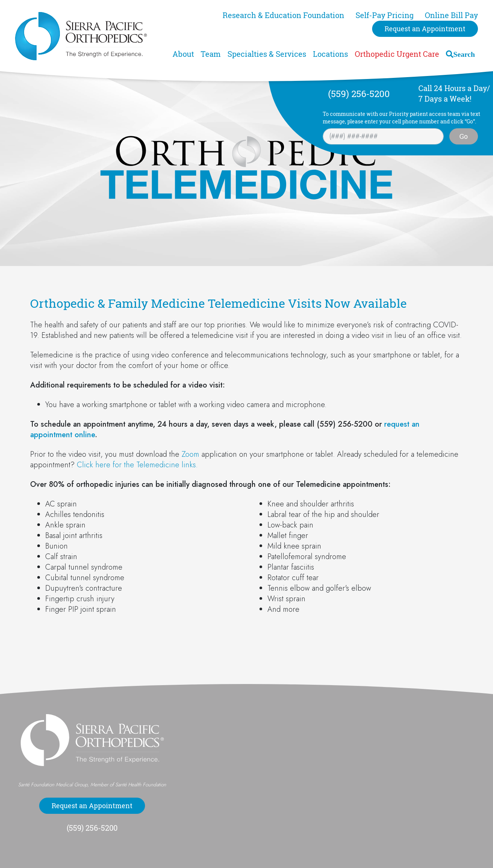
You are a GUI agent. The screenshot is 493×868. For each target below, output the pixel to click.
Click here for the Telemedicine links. (137, 465)
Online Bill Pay (451, 15)
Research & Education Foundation (283, 15)
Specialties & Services (267, 54)
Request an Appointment (425, 29)
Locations (330, 54)
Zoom (190, 454)
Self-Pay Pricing (385, 15)
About (183, 54)
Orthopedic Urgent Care (397, 54)
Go (464, 136)
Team (211, 54)
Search (464, 54)
